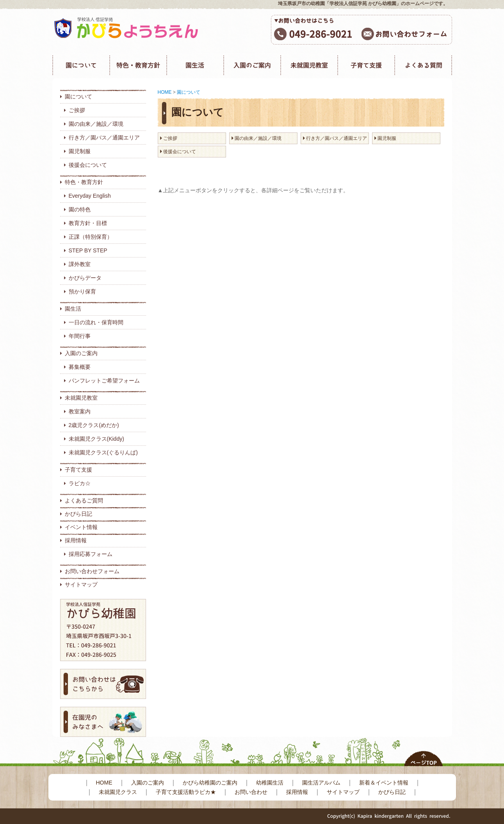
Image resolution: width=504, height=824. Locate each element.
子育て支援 (78, 470)
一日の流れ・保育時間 (96, 322)
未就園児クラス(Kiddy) (96, 439)
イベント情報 (81, 527)
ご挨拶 (77, 110)
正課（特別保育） (91, 237)
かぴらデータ (85, 278)
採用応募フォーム (91, 554)
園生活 (73, 309)
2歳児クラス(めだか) (94, 425)
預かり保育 (82, 291)
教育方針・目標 (88, 223)
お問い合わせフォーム (92, 571)
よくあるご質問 (84, 500)
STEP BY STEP (88, 250)
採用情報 (76, 540)
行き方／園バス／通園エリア (104, 138)
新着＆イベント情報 (384, 783)
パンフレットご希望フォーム (104, 381)
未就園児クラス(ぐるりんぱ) (103, 452)
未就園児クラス (118, 792)
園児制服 (80, 151)
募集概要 (80, 367)
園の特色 (80, 209)
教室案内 (80, 411)
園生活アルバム (321, 783)
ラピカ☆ (80, 483)
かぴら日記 (78, 514)
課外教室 (80, 264)
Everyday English (90, 196)
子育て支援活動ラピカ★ (186, 792)
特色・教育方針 (84, 182)
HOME (165, 92)
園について (78, 97)
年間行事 (80, 336)
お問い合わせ (251, 792)
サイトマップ (81, 584)
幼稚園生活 (270, 783)
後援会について (88, 165)
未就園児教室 (81, 398)
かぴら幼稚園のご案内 (210, 783)
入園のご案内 (81, 353)
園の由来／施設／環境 (96, 124)
